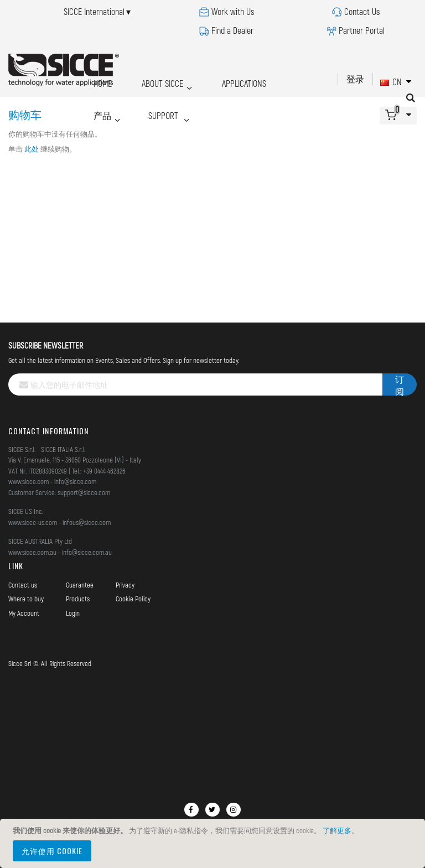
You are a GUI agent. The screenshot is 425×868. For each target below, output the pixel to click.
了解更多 (337, 830)
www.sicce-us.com (33, 522)
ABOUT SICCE (148, 80)
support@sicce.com (84, 492)
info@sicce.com (75, 481)
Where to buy (26, 599)
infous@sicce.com (87, 522)
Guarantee (80, 585)
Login (73, 613)
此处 (32, 149)
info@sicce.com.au (87, 552)
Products (78, 599)
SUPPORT (108, 98)
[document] (214, 843)
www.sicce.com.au (32, 552)
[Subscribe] (400, 384)
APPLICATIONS (221, 80)
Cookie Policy (133, 599)
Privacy (125, 585)
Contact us (23, 585)
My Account (24, 613)
